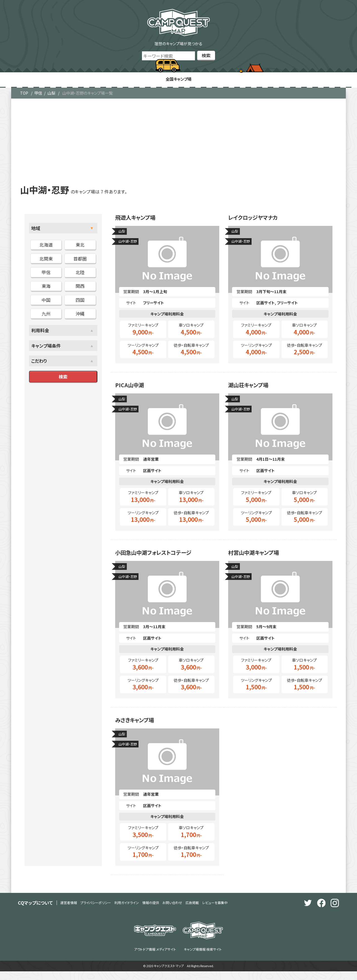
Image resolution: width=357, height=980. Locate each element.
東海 (46, 288)
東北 (80, 246)
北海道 (46, 246)
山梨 (51, 94)
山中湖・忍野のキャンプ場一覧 (87, 94)
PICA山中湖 (133, 389)
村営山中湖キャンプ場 (260, 559)
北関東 (46, 260)
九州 (46, 315)
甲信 (38, 94)
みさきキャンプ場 (140, 728)
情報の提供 (151, 911)
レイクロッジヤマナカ (259, 220)
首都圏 (80, 260)
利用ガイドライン (127, 911)
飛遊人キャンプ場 (140, 220)
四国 (80, 301)
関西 (80, 288)
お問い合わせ (172, 911)
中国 (46, 301)
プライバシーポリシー (96, 911)
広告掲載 (192, 911)
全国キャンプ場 (178, 80)
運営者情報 (69, 911)
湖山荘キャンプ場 (253, 389)
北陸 (80, 274)
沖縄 (80, 315)
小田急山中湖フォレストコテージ (163, 559)
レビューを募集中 (215, 911)
